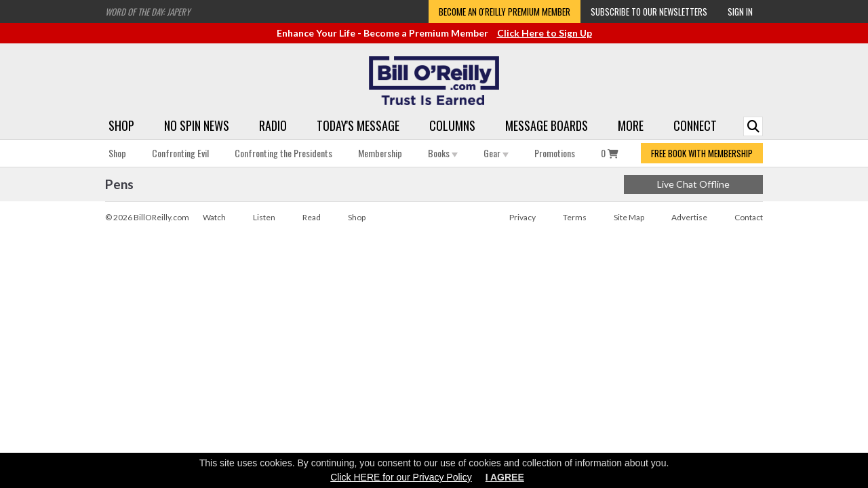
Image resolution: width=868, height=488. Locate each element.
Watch (214, 217)
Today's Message (358, 125)
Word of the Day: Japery (147, 12)
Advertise (689, 217)
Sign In (740, 12)
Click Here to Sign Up (545, 33)
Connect (695, 125)
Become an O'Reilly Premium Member (505, 12)
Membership (380, 153)
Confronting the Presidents (283, 153)
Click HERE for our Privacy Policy (401, 477)
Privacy (522, 217)
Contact (749, 217)
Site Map (629, 217)
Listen (264, 217)
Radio (273, 125)
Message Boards (547, 125)
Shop (121, 125)
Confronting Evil (180, 153)
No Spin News (197, 125)
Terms (575, 217)
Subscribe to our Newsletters (649, 12)
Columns (452, 125)
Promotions (555, 153)
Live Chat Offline (693, 184)
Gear (496, 153)
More (631, 125)
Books (443, 153)
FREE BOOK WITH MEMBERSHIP (702, 153)
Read (312, 217)
